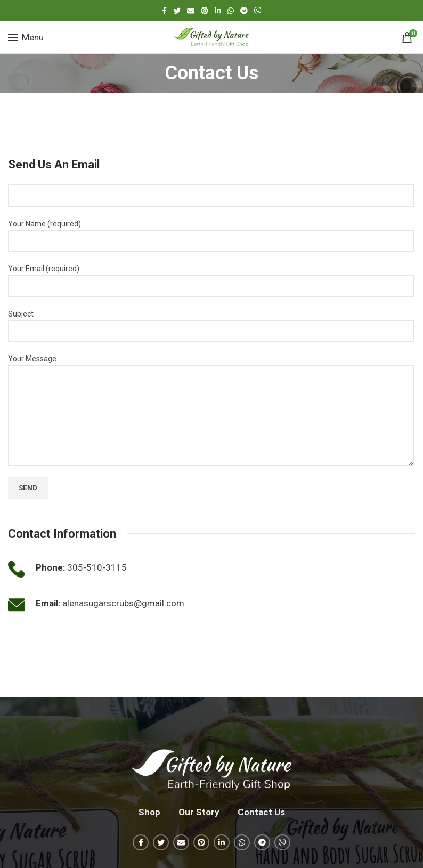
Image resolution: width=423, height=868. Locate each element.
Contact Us (261, 812)
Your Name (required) (211, 232)
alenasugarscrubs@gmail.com (123, 603)
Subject (211, 322)
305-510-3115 (97, 567)
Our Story (199, 812)
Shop (149, 812)
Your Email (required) (211, 277)
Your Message (211, 387)
